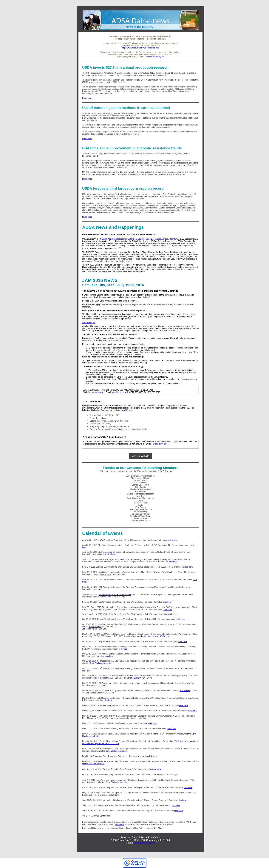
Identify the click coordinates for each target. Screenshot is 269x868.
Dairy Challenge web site (101, 663)
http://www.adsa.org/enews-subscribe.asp (141, 48)
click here (173, 540)
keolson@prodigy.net (155, 57)
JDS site (128, 410)
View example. (89, 322)
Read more (87, 98)
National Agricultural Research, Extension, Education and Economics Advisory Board (137, 239)
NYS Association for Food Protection (115, 594)
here (130, 261)
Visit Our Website (140, 456)
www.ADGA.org (162, 636)
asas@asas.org (119, 392)
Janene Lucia (105, 574)
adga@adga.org (147, 636)
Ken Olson (120, 824)
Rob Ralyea (105, 678)
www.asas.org (98, 392)
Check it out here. (160, 444)
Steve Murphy (95, 627)
